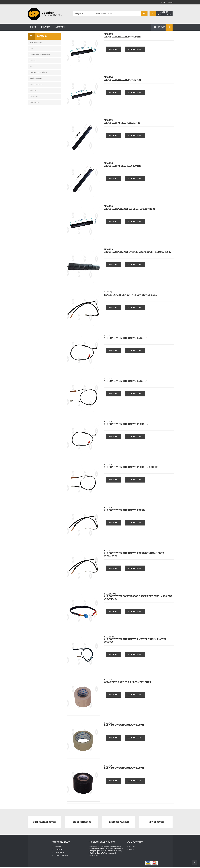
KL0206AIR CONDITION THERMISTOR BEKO (124, 509)
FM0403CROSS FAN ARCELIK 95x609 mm (123, 35)
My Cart (163, 2)
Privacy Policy (60, 853)
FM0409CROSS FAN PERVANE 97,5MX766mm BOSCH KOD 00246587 (138, 250)
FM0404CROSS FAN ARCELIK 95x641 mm (122, 78)
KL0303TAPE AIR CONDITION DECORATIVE (124, 724)
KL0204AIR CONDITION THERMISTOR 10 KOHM (126, 422)
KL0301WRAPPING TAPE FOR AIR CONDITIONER (127, 681)
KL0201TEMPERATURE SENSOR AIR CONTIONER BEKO (130, 293)
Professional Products (38, 72)
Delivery (46, 27)
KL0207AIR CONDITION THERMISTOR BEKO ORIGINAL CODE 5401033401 (134, 553)
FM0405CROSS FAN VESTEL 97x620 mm (122, 121)
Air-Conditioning (36, 42)
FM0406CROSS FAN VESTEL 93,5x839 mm (123, 164)
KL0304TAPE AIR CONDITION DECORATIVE (124, 767)
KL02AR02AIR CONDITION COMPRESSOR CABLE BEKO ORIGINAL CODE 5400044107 (138, 596)
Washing (33, 90)
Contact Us (59, 850)
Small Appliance (36, 78)
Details (114, 49)
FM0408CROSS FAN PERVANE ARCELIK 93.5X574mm (129, 207)
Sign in (170, 2)
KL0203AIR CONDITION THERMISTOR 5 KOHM (126, 379)
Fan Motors (34, 102)
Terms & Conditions (62, 856)
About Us (58, 847)
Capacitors (34, 96)
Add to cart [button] (136, 49)
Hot (31, 66)
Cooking (33, 60)
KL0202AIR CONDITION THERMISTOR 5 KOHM (126, 336)
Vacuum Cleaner (36, 84)
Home (33, 27)
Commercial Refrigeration (40, 54)
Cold (31, 48)
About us (60, 27)
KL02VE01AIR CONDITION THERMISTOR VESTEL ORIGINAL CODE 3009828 (135, 639)
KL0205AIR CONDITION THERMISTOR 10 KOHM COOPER (131, 466)
